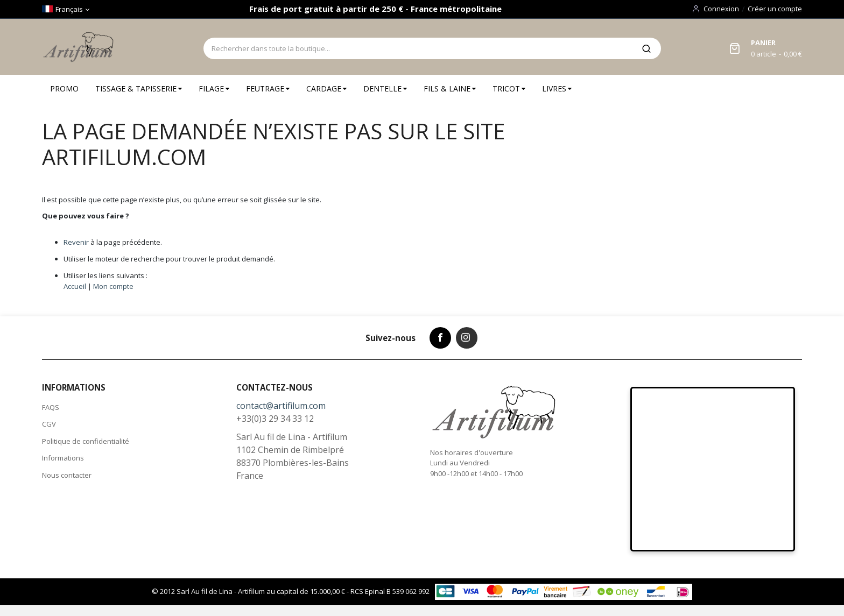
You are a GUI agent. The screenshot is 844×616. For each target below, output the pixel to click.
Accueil (75, 286)
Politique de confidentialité (86, 441)
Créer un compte (775, 9)
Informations (63, 458)
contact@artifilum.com (281, 406)
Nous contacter (67, 475)
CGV (49, 424)
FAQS (51, 407)
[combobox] (418, 48)
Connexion (721, 9)
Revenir (76, 242)
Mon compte (113, 286)
